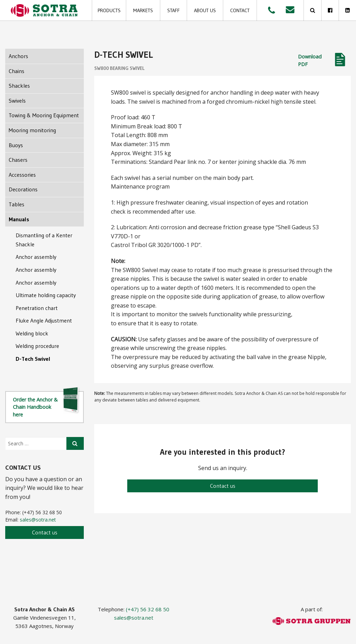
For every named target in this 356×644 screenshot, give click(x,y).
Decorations (23, 189)
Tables (17, 204)
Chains (17, 71)
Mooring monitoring (32, 130)
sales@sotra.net (38, 520)
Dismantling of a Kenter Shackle (44, 240)
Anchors (18, 56)
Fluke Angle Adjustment (44, 320)
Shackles (19, 86)
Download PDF (310, 60)
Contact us (223, 486)
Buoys (16, 145)
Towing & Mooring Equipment (44, 115)
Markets (143, 10)
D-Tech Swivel (33, 359)
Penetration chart (37, 308)
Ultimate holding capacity (46, 295)
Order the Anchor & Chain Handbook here (47, 404)
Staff (173, 10)
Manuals (19, 219)
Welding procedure (37, 346)
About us (205, 10)
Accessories (22, 175)
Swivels (17, 101)
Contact (240, 10)
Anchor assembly (36, 257)
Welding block (32, 333)
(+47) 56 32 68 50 (148, 609)
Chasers (18, 160)
